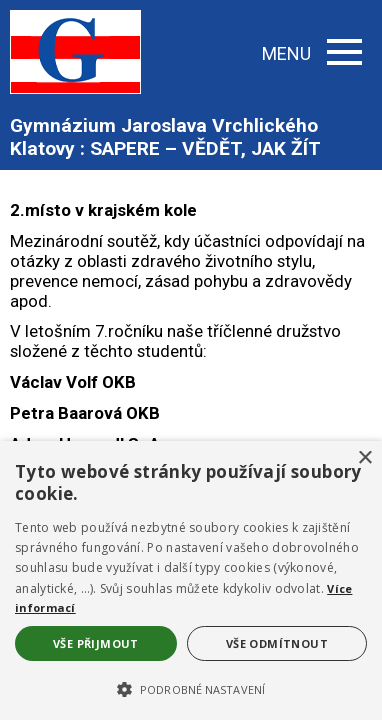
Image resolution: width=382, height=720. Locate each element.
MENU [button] (312, 53)
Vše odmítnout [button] (277, 643)
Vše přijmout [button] (96, 643)
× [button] (364, 458)
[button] (191, 688)
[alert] (191, 580)
